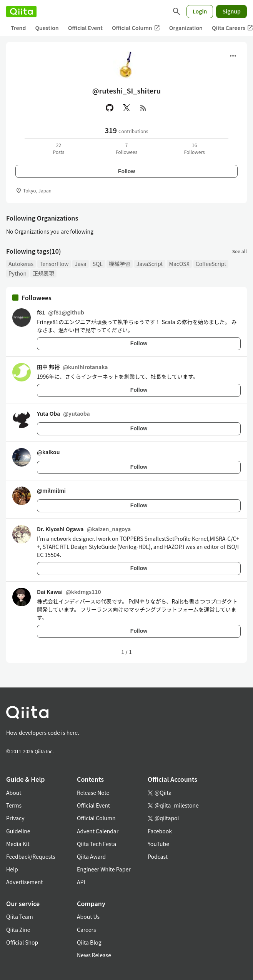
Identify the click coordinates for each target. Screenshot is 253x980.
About (14, 793)
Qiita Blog (89, 942)
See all (240, 251)
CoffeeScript (211, 264)
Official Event (85, 28)
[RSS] (143, 108)
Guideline (18, 831)
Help (12, 869)
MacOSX (179, 264)
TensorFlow (54, 264)
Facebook (160, 831)
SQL (98, 264)
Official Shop (22, 942)
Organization (186, 28)
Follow (126, 171)
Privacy (15, 818)
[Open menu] (233, 56)
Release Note (93, 793)
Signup (231, 11)
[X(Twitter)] (126, 108)
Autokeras (21, 264)
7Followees (126, 148)
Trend (18, 28)
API (81, 882)
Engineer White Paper (104, 869)
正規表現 (43, 273)
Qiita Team (20, 916)
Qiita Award (91, 856)
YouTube (158, 844)
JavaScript (150, 264)
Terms (14, 805)
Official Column (136, 28)
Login (200, 11)
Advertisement (25, 882)
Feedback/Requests (31, 856)
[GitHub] (110, 108)
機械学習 (120, 264)
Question (47, 28)
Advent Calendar (98, 831)
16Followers (195, 148)
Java (80, 264)
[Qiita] (21, 12)
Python (17, 273)
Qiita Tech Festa (97, 844)
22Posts (58, 148)
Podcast (158, 856)
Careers (86, 930)
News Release (94, 955)
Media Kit (18, 844)
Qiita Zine (18, 930)
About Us (88, 916)
